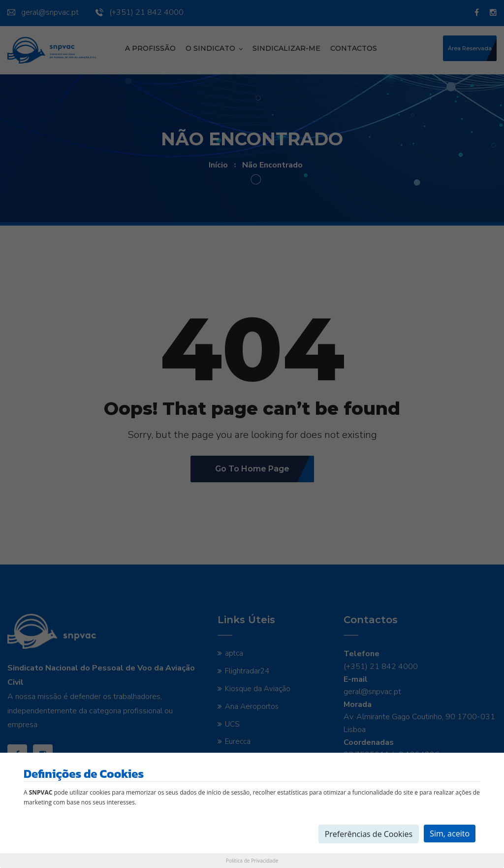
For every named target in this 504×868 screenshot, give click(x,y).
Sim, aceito (450, 834)
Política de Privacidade (252, 861)
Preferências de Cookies (369, 834)
